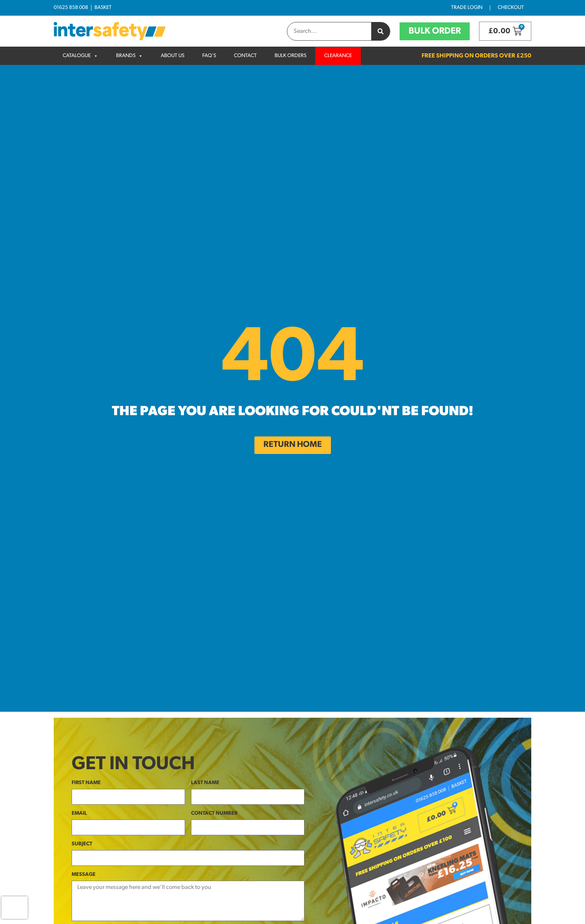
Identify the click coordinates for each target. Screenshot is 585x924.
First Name (86, 783)
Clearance (338, 56)
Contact (245, 56)
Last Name (205, 783)
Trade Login (467, 8)
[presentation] (15, 908)
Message (84, 875)
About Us (173, 56)
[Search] (381, 31)
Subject (82, 844)
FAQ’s (209, 56)
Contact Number (214, 813)
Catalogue (77, 56)
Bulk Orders (290, 56)
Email (79, 813)
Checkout (511, 8)
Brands (126, 56)
